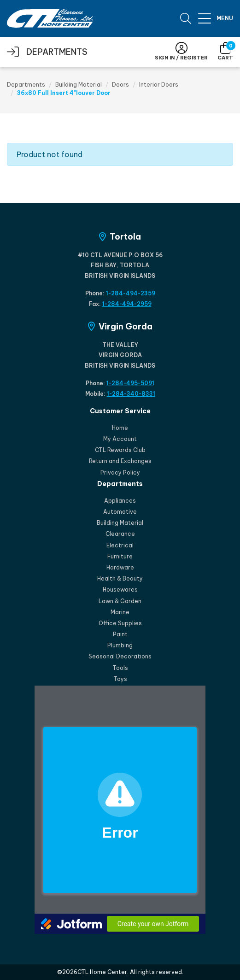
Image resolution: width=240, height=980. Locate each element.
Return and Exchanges (120, 461)
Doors (120, 85)
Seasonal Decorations (120, 656)
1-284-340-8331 (131, 394)
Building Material (79, 85)
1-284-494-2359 (131, 293)
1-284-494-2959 (127, 304)
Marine (120, 612)
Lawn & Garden (120, 601)
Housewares (120, 590)
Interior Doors (159, 85)
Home (120, 428)
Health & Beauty (120, 578)
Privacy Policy (120, 472)
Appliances (120, 501)
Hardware (120, 567)
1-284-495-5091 (130, 383)
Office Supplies (120, 623)
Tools (120, 668)
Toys (120, 679)
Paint (120, 634)
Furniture (120, 556)
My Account (120, 439)
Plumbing (120, 645)
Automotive (120, 512)
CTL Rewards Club (120, 450)
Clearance (120, 534)
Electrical (120, 545)
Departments (26, 85)
